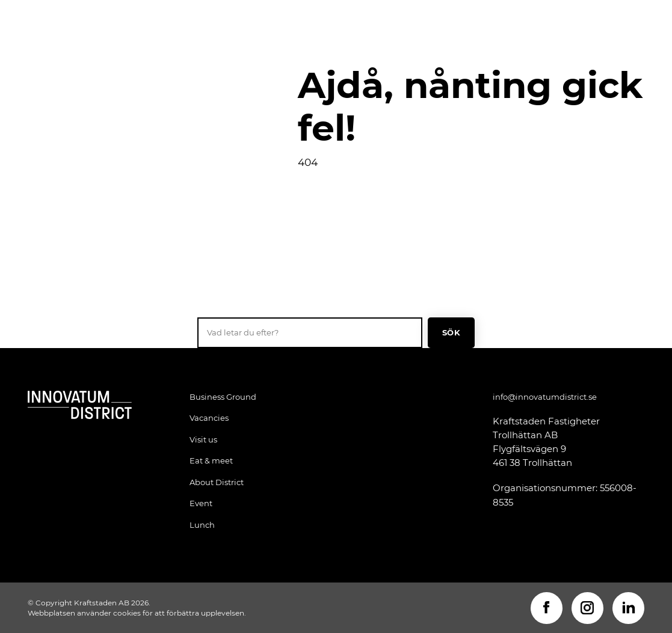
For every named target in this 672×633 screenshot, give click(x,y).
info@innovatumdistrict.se (545, 397)
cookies (127, 613)
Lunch (202, 525)
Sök (451, 332)
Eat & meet (211, 460)
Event (201, 503)
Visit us (203, 439)
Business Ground (223, 397)
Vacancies (209, 418)
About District (217, 482)
